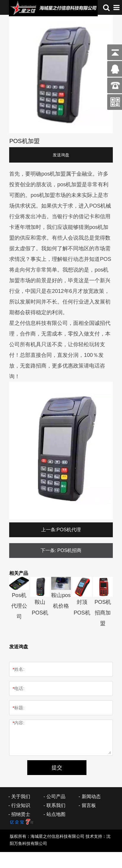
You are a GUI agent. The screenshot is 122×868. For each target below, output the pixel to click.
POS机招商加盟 (103, 613)
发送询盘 (61, 155)
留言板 (89, 805)
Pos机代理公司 (19, 606)
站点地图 (56, 814)
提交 (57, 768)
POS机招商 (70, 550)
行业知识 (21, 805)
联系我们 (56, 805)
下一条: (48, 550)
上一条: (49, 530)
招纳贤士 (21, 814)
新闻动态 (91, 796)
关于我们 (21, 796)
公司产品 (56, 796)
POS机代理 (69, 530)
